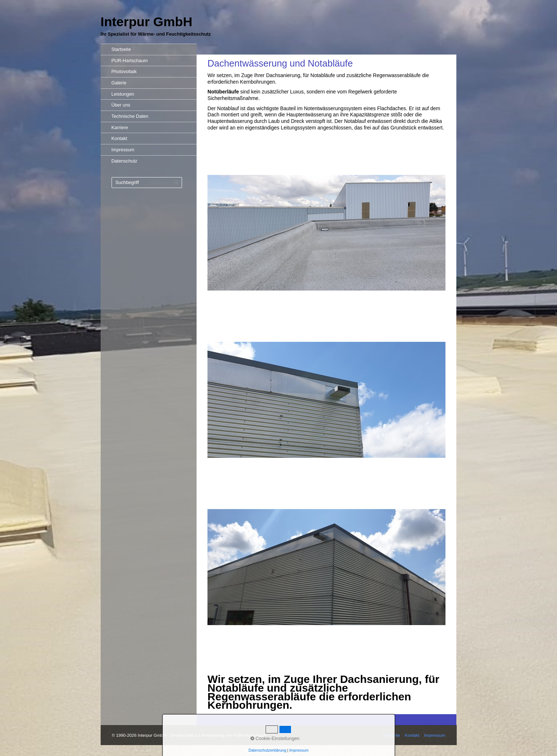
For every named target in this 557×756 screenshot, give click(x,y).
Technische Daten (130, 116)
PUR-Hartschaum (130, 61)
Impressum (123, 150)
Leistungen (123, 94)
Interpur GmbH (147, 22)
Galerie (119, 83)
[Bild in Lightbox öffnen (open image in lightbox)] (326, 233)
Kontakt (119, 138)
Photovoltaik (124, 71)
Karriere (120, 127)
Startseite (121, 49)
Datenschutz (124, 161)
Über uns (121, 105)
